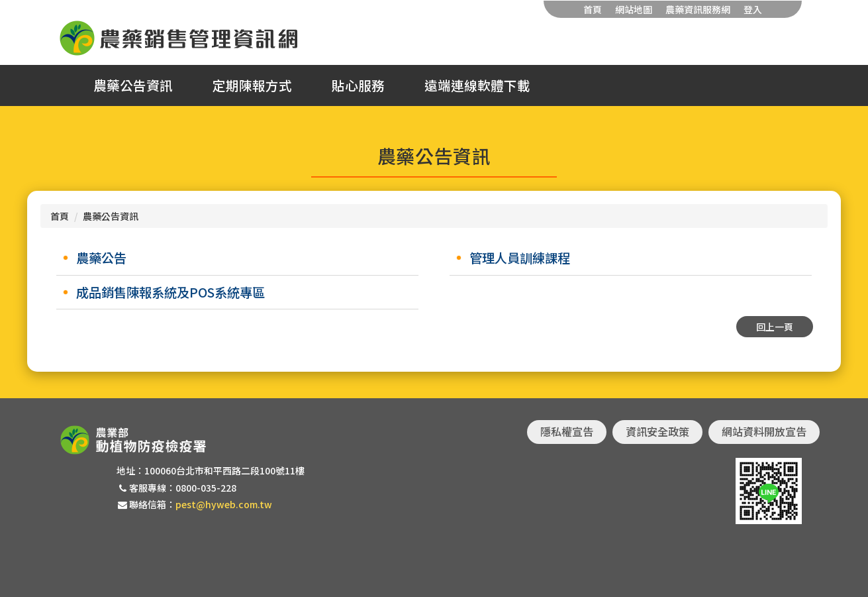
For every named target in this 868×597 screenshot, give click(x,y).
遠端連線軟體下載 (477, 85)
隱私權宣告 (567, 431)
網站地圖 (634, 9)
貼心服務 (358, 85)
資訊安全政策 (657, 431)
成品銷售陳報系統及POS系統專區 (170, 292)
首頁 (593, 9)
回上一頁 (775, 327)
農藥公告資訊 (133, 85)
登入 (753, 9)
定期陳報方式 (252, 85)
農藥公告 (101, 258)
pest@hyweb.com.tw (224, 504)
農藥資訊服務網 (698, 9)
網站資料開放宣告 (764, 431)
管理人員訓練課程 (520, 258)
